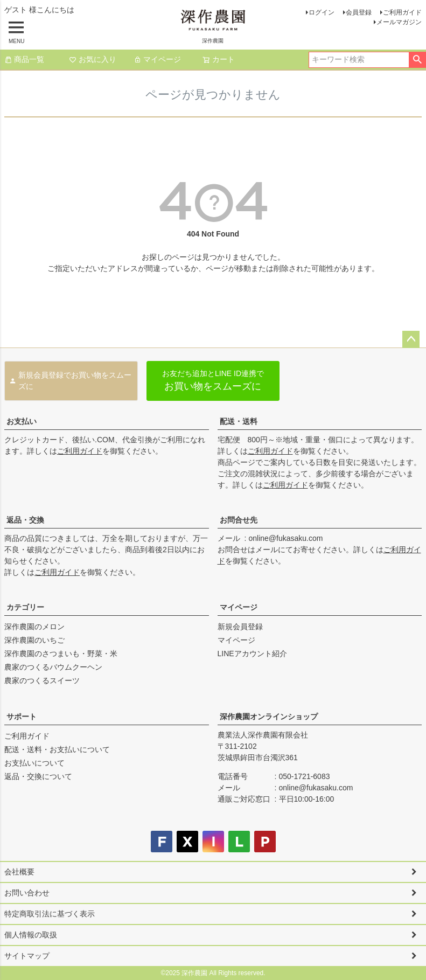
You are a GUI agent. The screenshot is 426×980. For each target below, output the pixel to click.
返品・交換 (25, 520)
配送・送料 (239, 421)
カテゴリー (25, 607)
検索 (417, 60)
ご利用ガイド (402, 12)
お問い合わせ (27, 893)
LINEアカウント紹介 (252, 654)
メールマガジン (399, 22)
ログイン (322, 12)
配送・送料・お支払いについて (57, 749)
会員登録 (359, 12)
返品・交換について (38, 776)
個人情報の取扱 (31, 935)
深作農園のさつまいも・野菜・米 (61, 654)
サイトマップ (27, 956)
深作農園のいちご (34, 640)
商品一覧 (24, 59)
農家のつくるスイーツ (42, 680)
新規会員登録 (240, 627)
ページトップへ (411, 339)
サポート (22, 717)
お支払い (22, 421)
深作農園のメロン (34, 627)
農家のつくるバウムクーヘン (53, 667)
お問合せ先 (239, 520)
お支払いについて (34, 763)
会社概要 (19, 872)
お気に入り (93, 59)
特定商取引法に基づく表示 (50, 914)
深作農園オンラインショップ (269, 717)
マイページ (157, 59)
